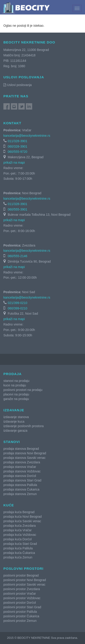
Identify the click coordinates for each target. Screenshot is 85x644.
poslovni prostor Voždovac (22, 598)
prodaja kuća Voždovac (20, 535)
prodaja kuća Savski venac (22, 521)
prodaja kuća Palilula (18, 548)
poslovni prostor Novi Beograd (25, 580)
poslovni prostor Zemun (20, 621)
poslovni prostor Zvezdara (22, 589)
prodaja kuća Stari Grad (20, 544)
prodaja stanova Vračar (20, 467)
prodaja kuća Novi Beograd (23, 517)
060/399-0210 (17, 308)
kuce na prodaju (15, 385)
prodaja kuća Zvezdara (19, 526)
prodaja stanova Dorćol (20, 476)
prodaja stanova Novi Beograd (25, 453)
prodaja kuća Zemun (18, 557)
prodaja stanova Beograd (21, 449)
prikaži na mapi (14, 163)
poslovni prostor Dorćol (20, 603)
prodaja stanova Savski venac (24, 458)
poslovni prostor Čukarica (21, 616)
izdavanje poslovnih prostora (23, 426)
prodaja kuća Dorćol (18, 539)
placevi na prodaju (16, 394)
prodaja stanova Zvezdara (22, 462)
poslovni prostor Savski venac (24, 584)
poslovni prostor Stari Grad (22, 607)
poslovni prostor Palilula (20, 612)
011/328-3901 (17, 141)
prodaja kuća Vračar (18, 530)
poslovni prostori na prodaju (23, 390)
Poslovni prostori (23, 569)
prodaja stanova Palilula (20, 485)
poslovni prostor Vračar (20, 594)
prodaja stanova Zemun (20, 494)
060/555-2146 (17, 256)
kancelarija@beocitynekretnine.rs (27, 136)
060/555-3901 (17, 209)
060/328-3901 (17, 146)
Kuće (9, 505)
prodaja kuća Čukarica (19, 553)
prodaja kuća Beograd (19, 512)
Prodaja (12, 374)
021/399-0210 (17, 303)
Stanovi (12, 442)
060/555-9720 (17, 152)
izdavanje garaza (15, 431)
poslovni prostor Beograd (21, 575)
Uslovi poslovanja (18, 85)
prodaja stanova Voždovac (22, 471)
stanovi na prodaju (16, 381)
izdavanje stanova (16, 417)
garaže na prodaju (16, 399)
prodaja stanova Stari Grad (22, 480)
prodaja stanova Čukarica (21, 489)
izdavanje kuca (14, 421)
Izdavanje (14, 410)
